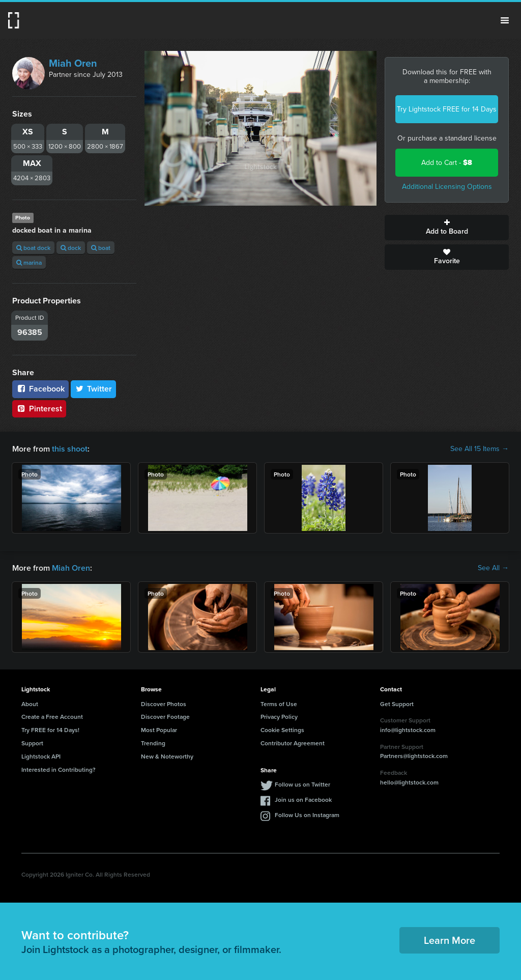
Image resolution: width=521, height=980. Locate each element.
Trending (153, 743)
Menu (505, 20)
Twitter (94, 389)
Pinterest (39, 409)
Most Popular (159, 730)
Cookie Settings (282, 730)
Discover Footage (165, 717)
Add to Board (447, 228)
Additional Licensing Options (447, 187)
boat (101, 248)
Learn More (450, 940)
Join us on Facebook (303, 800)
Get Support (397, 704)
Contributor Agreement (293, 743)
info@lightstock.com (408, 730)
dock (71, 248)
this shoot (70, 449)
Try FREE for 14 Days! (50, 730)
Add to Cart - (447, 163)
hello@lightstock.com (409, 782)
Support (32, 743)
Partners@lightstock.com (414, 756)
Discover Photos (164, 704)
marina (29, 262)
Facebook (40, 389)
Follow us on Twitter (302, 784)
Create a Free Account (52, 717)
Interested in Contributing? (59, 769)
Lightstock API (41, 756)
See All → (493, 568)
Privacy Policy (279, 717)
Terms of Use (279, 704)
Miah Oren (73, 63)
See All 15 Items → (480, 449)
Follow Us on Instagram (307, 815)
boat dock (33, 248)
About (30, 704)
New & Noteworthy (167, 756)
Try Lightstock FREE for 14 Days (447, 109)
